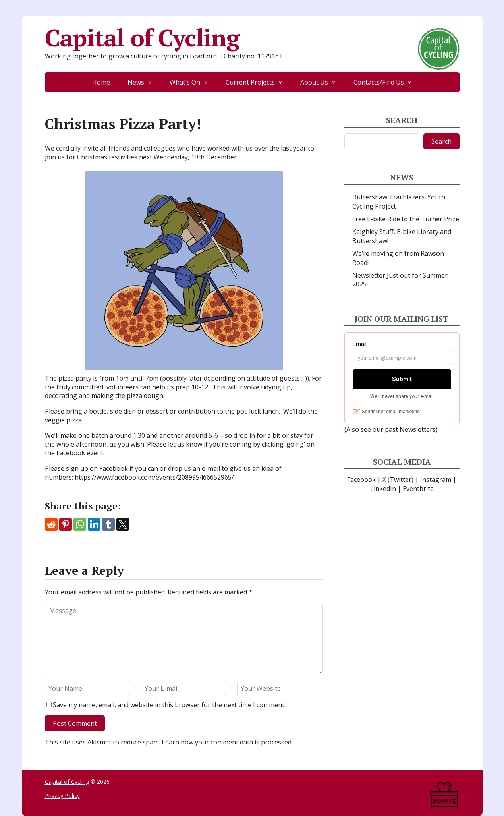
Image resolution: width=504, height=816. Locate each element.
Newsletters (418, 429)
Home (101, 82)
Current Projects (250, 82)
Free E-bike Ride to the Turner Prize (406, 219)
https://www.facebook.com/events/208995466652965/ (154, 477)
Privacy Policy (62, 796)
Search (441, 141)
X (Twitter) (398, 480)
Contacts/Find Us (379, 82)
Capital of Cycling (252, 38)
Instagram (436, 480)
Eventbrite (418, 489)
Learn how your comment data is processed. (227, 742)
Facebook (361, 480)
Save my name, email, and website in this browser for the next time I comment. (169, 705)
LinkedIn (383, 489)
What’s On (185, 82)
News (136, 82)
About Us (314, 82)
